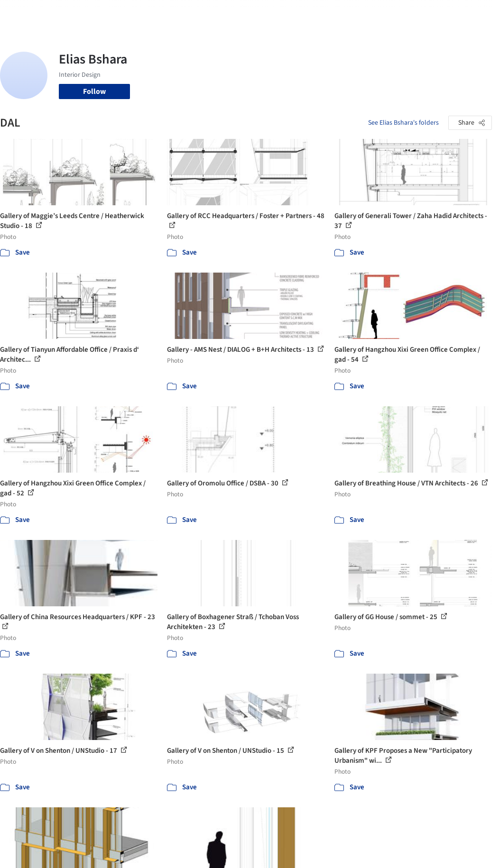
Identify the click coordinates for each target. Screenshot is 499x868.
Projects (162, 13)
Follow (94, 91)
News (323, 13)
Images (192, 13)
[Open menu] (475, 13)
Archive (350, 13)
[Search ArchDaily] (102, 13)
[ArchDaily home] (25, 13)
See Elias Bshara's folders (403, 123)
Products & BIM (235, 13)
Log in (397, 13)
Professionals (287, 13)
